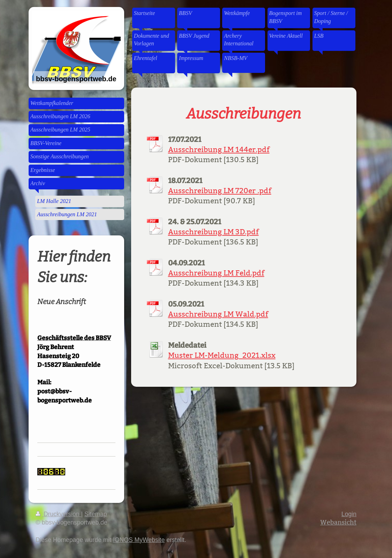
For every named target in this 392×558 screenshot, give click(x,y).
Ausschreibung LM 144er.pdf (219, 150)
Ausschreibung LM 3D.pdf (213, 232)
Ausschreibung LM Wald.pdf (218, 314)
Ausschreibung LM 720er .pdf (220, 191)
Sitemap (96, 514)
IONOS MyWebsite (139, 540)
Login (349, 514)
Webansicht (338, 522)
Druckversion (58, 514)
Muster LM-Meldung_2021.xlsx (222, 355)
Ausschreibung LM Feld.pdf (216, 273)
